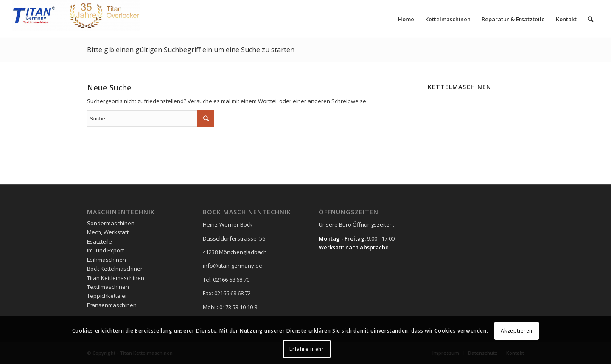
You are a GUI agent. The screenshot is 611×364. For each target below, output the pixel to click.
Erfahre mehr (307, 349)
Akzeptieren (517, 331)
